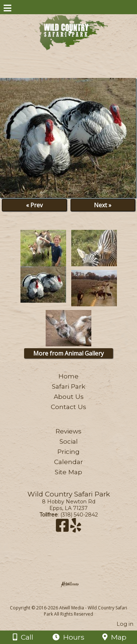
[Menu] (7, 9)
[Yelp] (76, 529)
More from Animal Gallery (68, 353)
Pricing (68, 451)
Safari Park (68, 386)
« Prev (34, 205)
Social (69, 441)
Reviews (68, 431)
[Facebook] (63, 529)
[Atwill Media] (75, 600)
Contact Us (68, 407)
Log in (125, 624)
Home (68, 376)
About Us (69, 396)
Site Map (68, 472)
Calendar (68, 462)
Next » (103, 205)
